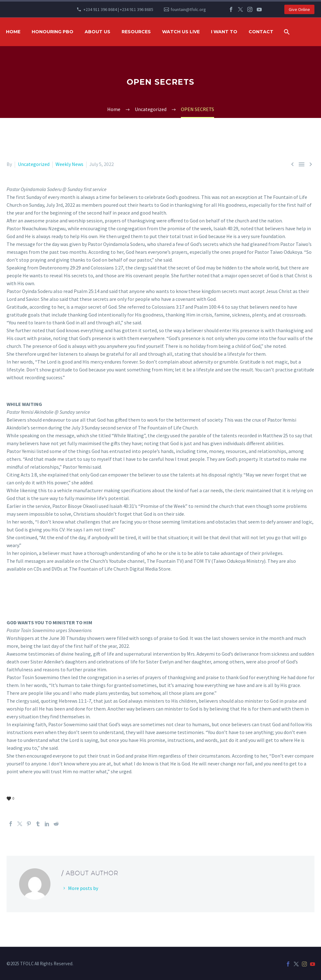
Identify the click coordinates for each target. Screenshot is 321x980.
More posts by (83, 888)
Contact (261, 32)
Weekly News (69, 164)
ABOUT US (97, 32)
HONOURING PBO (53, 32)
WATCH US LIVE (181, 32)
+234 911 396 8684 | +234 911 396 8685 (118, 9)
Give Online (299, 9)
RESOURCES (136, 32)
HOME (13, 32)
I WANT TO (224, 32)
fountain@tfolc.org (188, 9)
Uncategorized (34, 164)
